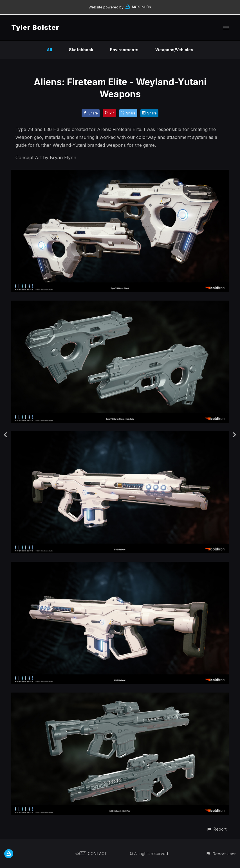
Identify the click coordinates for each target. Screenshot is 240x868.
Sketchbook (81, 50)
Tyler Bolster (35, 27)
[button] (217, 829)
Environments (124, 50)
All (49, 50)
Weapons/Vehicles (174, 50)
